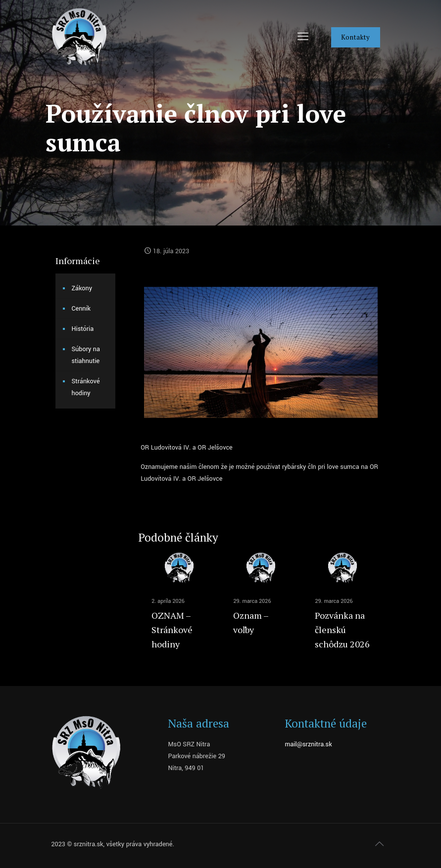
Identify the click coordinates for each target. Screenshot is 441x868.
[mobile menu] (303, 37)
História (83, 329)
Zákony (82, 288)
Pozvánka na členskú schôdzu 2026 (342, 630)
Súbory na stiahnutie (86, 355)
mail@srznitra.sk (308, 744)
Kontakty (356, 37)
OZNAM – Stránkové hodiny (172, 630)
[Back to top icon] (380, 844)
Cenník (81, 309)
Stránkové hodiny (86, 387)
